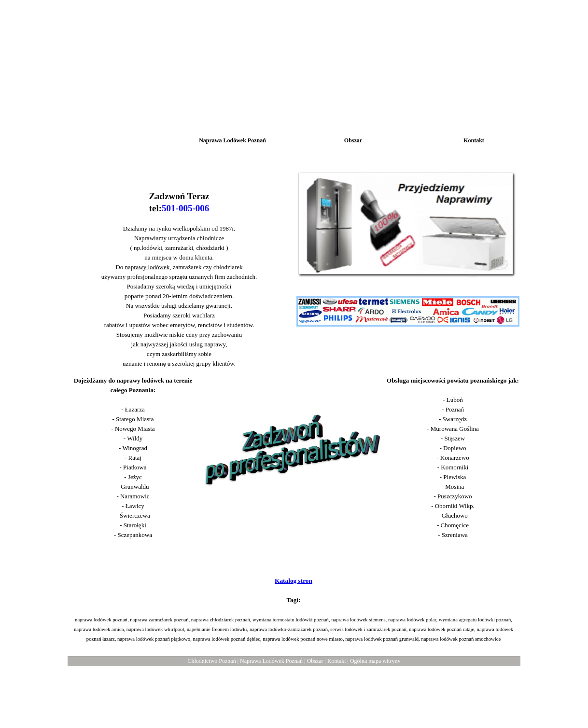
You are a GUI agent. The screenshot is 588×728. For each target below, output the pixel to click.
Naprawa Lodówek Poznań (271, 661)
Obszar (315, 661)
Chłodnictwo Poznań (211, 661)
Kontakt (337, 661)
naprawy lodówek (147, 267)
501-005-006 (185, 208)
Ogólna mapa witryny (375, 661)
